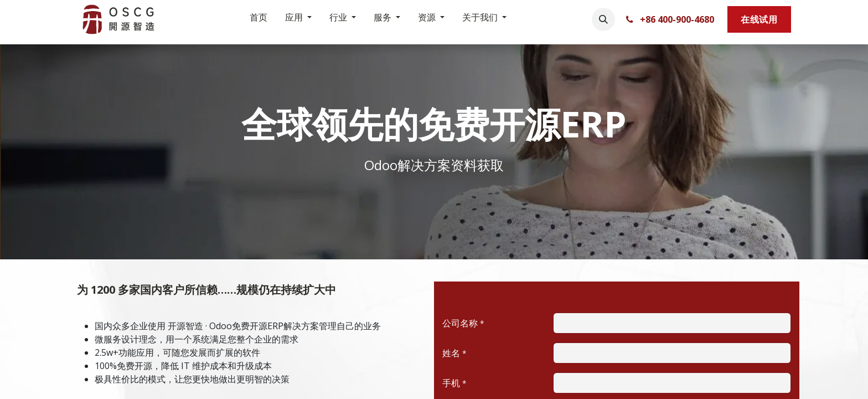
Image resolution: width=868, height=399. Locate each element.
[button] (603, 19)
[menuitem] (259, 19)
